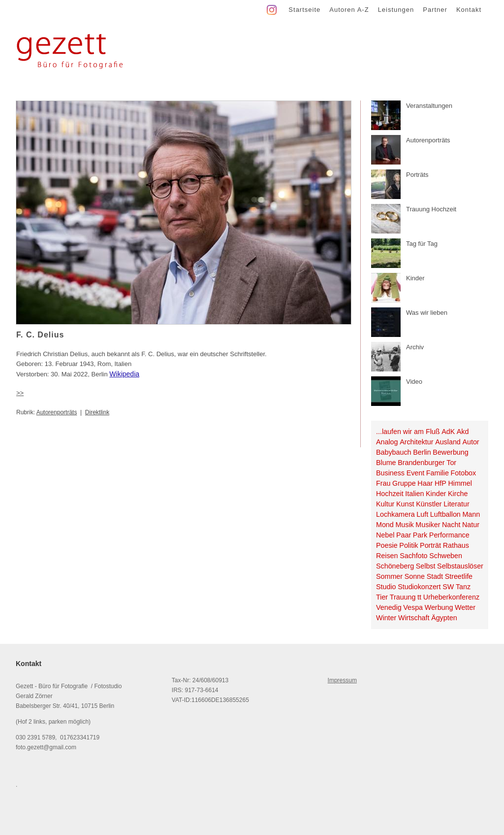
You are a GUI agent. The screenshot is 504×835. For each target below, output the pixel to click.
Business (390, 473)
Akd (463, 432)
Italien (414, 494)
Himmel (460, 483)
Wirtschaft (414, 618)
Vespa (413, 607)
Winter (386, 618)
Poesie (387, 545)
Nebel (385, 535)
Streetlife (459, 576)
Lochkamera (395, 514)
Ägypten (444, 618)
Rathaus (456, 545)
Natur (471, 525)
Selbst (426, 566)
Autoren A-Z (349, 10)
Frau (383, 483)
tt (419, 597)
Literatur (456, 504)
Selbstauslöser (460, 566)
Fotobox (464, 473)
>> (20, 393)
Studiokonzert (419, 587)
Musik (404, 525)
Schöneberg (395, 566)
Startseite (304, 10)
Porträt (430, 545)
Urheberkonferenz (451, 597)
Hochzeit (390, 494)
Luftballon (445, 514)
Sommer (389, 576)
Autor (471, 442)
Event (416, 473)
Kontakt (469, 10)
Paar (404, 535)
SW (448, 587)
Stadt (435, 576)
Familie (438, 473)
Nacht (451, 525)
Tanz (463, 587)
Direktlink (97, 412)
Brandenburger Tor (427, 463)
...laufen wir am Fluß (408, 432)
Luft (422, 514)
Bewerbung (450, 452)
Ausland (448, 442)
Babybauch (394, 452)
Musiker (428, 525)
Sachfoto (413, 556)
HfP (441, 483)
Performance (449, 535)
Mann (471, 514)
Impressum (342, 680)
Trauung (403, 597)
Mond (385, 525)
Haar (425, 483)
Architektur (416, 442)
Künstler (429, 504)
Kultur (385, 504)
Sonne (415, 576)
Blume (386, 463)
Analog (387, 442)
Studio (386, 587)
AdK (448, 432)
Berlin (422, 452)
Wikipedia (124, 374)
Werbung (439, 607)
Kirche (458, 494)
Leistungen (396, 10)
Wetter (465, 607)
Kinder (436, 494)
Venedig (389, 607)
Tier (382, 597)
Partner (435, 10)
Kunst (405, 504)
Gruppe (404, 483)
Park (420, 535)
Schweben (446, 556)
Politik (409, 545)
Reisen (387, 556)
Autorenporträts (57, 412)
